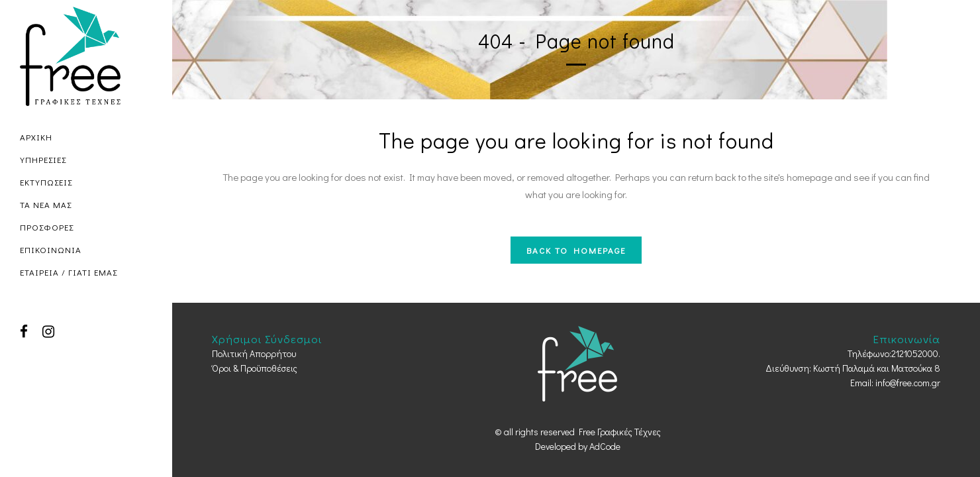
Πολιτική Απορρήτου (254, 353)
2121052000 (915, 353)
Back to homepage (576, 250)
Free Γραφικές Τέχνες (620, 432)
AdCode (605, 446)
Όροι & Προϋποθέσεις (255, 368)
